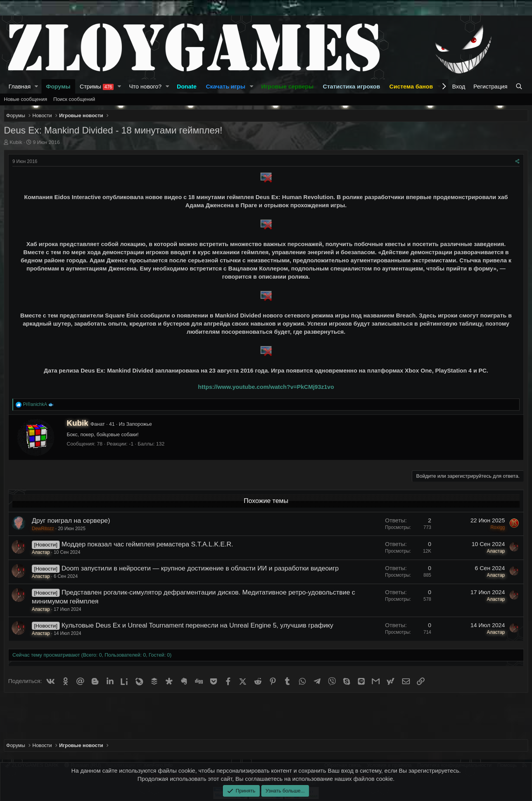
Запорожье (139, 424)
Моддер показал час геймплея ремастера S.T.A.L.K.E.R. (147, 544)
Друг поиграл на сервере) (71, 521)
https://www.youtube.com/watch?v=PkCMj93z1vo (266, 387)
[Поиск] (520, 86)
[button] (36, 86)
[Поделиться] (517, 162)
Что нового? (145, 86)
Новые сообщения (26, 99)
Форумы (58, 86)
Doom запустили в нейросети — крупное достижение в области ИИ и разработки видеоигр (200, 568)
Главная (20, 86)
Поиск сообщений (74, 99)
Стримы (97, 87)
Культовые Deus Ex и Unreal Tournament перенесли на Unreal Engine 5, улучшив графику (197, 625)
